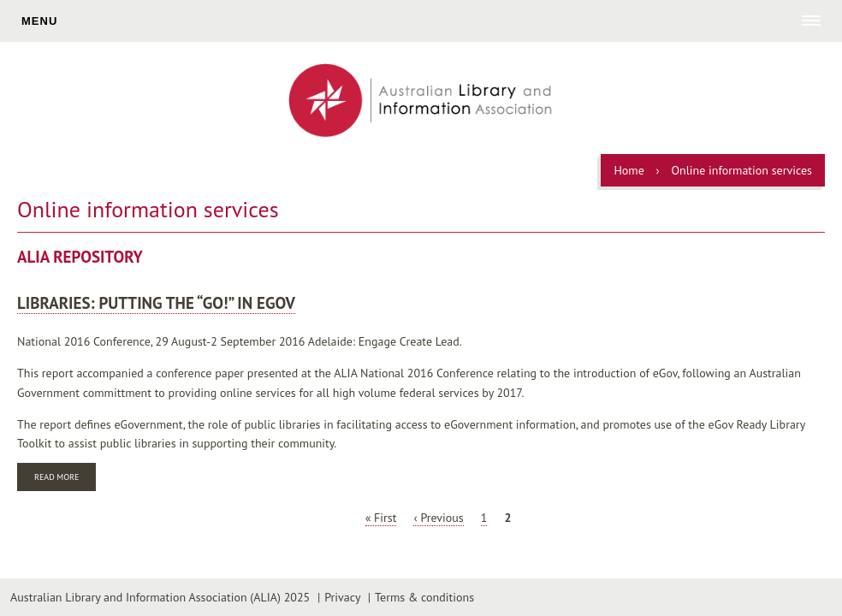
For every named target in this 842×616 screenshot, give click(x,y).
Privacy (342, 597)
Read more (65, 479)
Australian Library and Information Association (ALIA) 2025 (160, 597)
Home (629, 170)
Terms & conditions (424, 597)
